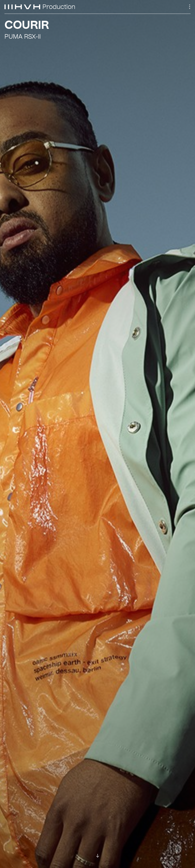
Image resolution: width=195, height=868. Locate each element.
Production (59, 7)
